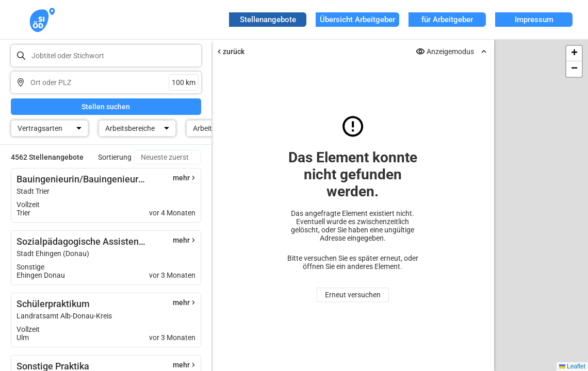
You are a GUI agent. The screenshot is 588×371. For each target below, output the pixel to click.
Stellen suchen (106, 107)
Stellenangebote (268, 20)
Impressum (534, 20)
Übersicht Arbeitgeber (357, 20)
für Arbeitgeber (447, 20)
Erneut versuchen (353, 295)
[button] (574, 54)
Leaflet (572, 366)
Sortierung (115, 157)
